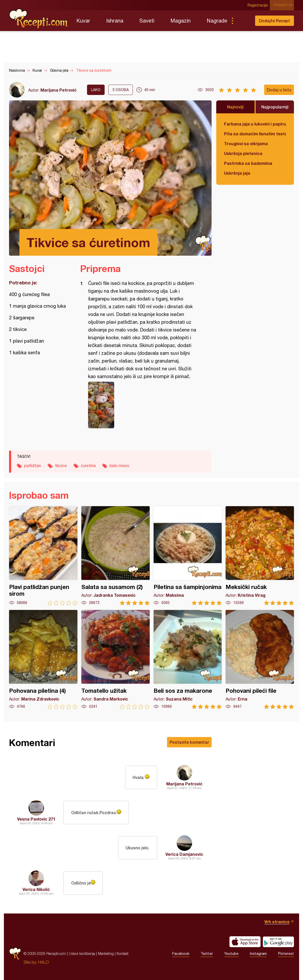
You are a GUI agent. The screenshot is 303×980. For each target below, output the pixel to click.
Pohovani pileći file (260, 660)
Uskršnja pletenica (243, 153)
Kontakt (122, 953)
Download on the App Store (245, 942)
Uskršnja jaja (237, 173)
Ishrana (115, 21)
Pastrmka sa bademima (248, 163)
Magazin (181, 21)
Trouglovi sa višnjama (246, 143)
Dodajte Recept (275, 21)
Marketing (106, 953)
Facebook (181, 954)
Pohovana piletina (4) (43, 660)
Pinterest (286, 954)
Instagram (258, 954)
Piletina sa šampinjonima (188, 556)
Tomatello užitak (116, 660)
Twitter (207, 954)
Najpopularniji (275, 107)
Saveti (147, 21)
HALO (43, 962)
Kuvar (83, 21)
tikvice (61, 466)
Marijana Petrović (59, 90)
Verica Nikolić (36, 889)
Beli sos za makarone (188, 660)
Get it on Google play (278, 942)
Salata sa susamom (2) (116, 556)
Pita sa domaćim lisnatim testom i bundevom (255, 134)
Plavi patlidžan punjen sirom (43, 556)
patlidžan (33, 466)
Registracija (259, 5)
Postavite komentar (189, 742)
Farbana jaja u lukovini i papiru (255, 124)
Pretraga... (243, 21)
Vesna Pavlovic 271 (36, 819)
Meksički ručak (260, 556)
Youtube (231, 954)
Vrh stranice (277, 922)
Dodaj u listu (279, 90)
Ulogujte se (284, 5)
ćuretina (88, 466)
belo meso (119, 466)
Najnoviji (235, 107)
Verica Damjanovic (184, 854)
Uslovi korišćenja (82, 953)
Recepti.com (39, 19)
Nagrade (217, 21)
